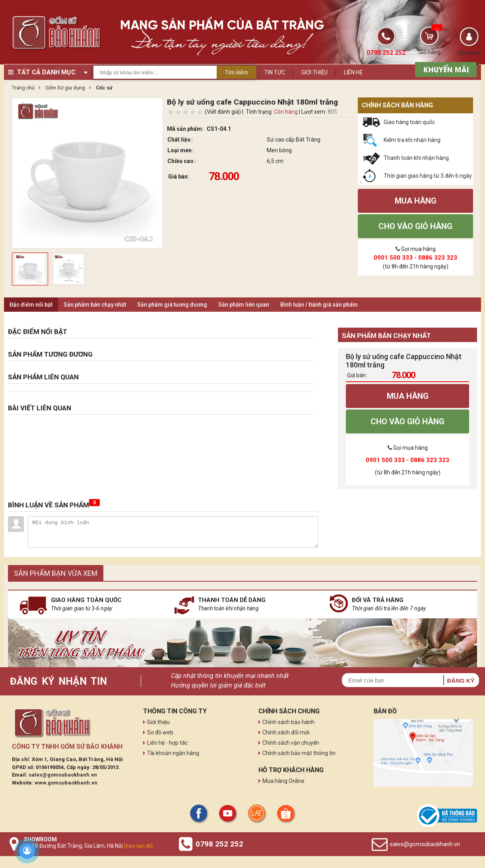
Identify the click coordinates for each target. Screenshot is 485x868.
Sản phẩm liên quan (244, 305)
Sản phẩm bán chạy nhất (95, 305)
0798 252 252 (219, 844)
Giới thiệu (314, 72)
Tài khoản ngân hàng (173, 753)
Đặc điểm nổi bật (31, 305)
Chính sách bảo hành (288, 722)
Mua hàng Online (283, 781)
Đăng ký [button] (461, 681)
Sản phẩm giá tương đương (172, 305)
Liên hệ (353, 72)
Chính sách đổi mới (286, 732)
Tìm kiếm (237, 72)
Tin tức (275, 72)
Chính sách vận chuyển (291, 743)
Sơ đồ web (160, 732)
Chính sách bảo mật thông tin (299, 753)
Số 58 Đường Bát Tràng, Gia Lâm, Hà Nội (88, 846)
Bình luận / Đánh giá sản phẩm (319, 305)
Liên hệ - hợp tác (167, 743)
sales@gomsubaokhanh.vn (63, 775)
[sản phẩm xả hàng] (445, 69)
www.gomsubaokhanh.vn (66, 783)
